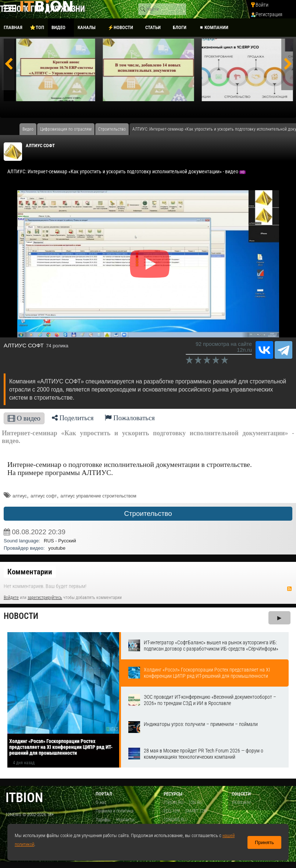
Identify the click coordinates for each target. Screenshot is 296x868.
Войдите (11, 598)
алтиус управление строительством (98, 496)
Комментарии (30, 572)
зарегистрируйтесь (45, 598)
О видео (24, 418)
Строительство (148, 513)
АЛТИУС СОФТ (40, 146)
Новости (21, 616)
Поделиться (73, 418)
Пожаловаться (130, 418)
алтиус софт (44, 496)
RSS (289, 589)
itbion (24, 798)
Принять (264, 842)
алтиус (20, 496)
